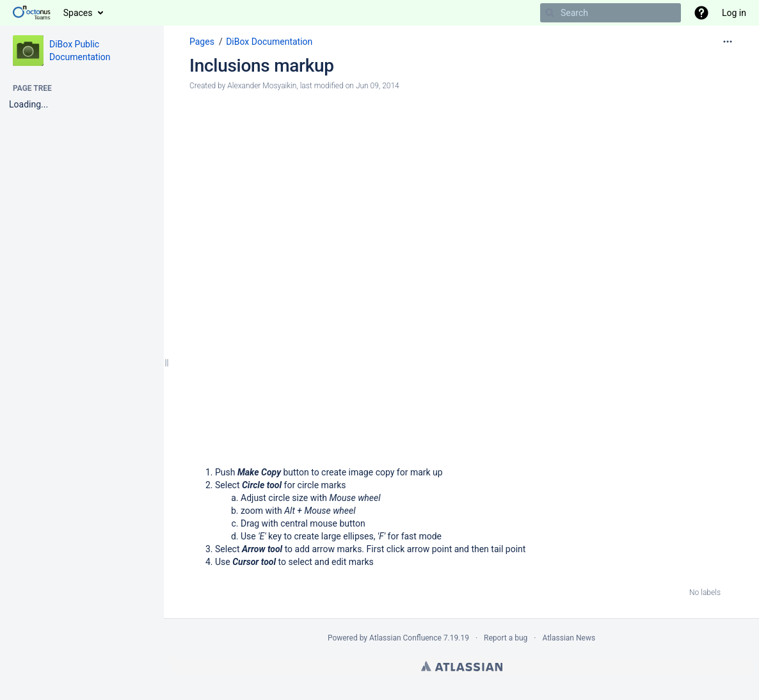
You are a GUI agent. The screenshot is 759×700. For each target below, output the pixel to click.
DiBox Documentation (269, 42)
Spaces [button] (78, 13)
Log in (734, 13)
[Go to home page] (32, 13)
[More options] (728, 42)
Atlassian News (569, 638)
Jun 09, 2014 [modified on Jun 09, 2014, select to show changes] (378, 86)
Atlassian (462, 666)
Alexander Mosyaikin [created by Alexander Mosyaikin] (262, 86)
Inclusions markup (262, 66)
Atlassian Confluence (405, 638)
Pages (202, 42)
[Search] (550, 13)
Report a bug (506, 638)
